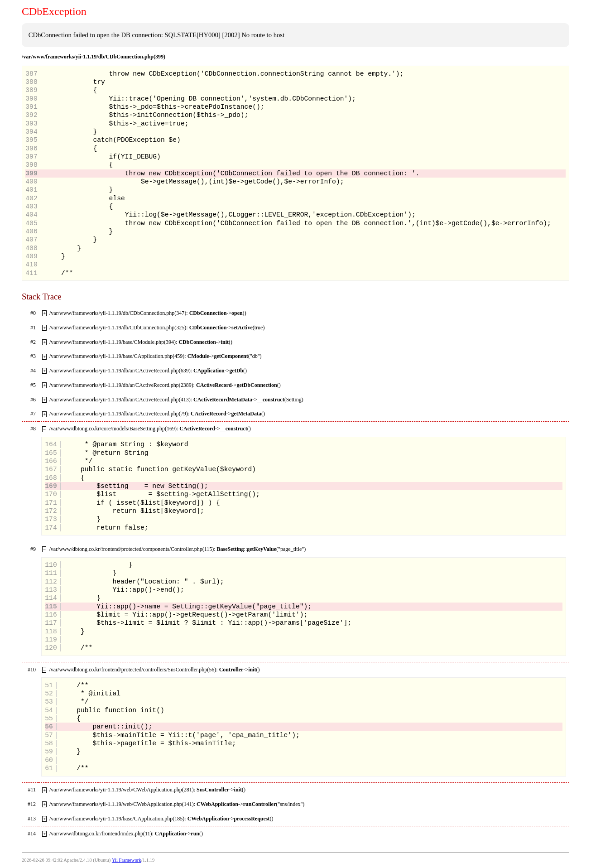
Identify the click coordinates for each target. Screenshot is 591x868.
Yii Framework (127, 860)
